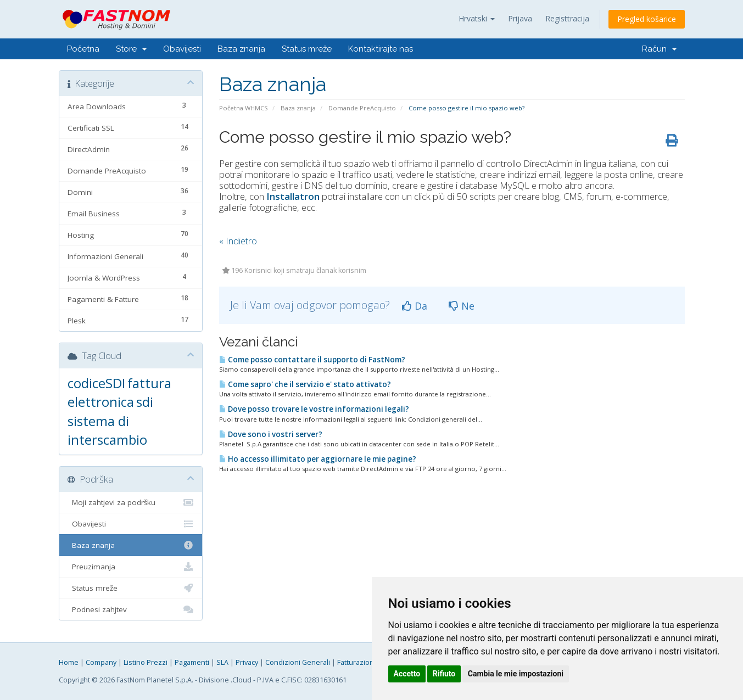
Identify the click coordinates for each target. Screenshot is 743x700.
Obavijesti (182, 49)
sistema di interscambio (107, 430)
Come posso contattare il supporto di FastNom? (312, 360)
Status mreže (307, 49)
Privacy (247, 662)
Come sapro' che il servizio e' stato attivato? (305, 384)
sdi (145, 402)
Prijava (520, 18)
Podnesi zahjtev (131, 609)
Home (69, 662)
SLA (222, 662)
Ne (462, 306)
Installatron (293, 196)
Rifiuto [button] (444, 674)
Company (101, 662)
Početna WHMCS (244, 108)
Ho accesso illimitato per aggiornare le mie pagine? (318, 459)
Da (415, 306)
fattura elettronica (119, 392)
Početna (83, 49)
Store (131, 49)
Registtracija (567, 18)
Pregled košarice (647, 19)
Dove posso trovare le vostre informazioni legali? (314, 409)
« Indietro (238, 241)
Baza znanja (241, 49)
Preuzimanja (131, 567)
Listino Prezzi (146, 662)
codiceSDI (96, 383)
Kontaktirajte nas (381, 49)
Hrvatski (477, 18)
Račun (659, 49)
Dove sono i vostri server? (271, 434)
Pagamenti (192, 662)
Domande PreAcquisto (362, 108)
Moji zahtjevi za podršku (131, 502)
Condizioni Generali (298, 662)
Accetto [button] (407, 674)
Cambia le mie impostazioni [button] (516, 674)
